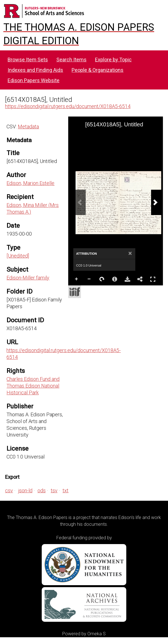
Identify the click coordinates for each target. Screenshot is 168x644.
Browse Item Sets (28, 60)
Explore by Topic (113, 60)
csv (9, 490)
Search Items (71, 60)
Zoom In (77, 279)
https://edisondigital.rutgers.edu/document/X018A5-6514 (68, 106)
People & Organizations (98, 70)
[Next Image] (156, 202)
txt (66, 490)
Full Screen (153, 279)
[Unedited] (18, 256)
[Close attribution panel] (130, 254)
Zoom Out (89, 279)
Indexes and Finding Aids (35, 70)
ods (42, 490)
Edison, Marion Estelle (30, 183)
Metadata (28, 127)
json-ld (25, 490)
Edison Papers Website (34, 80)
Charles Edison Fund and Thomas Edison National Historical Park (33, 386)
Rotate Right (102, 279)
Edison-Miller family (28, 278)
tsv (54, 490)
